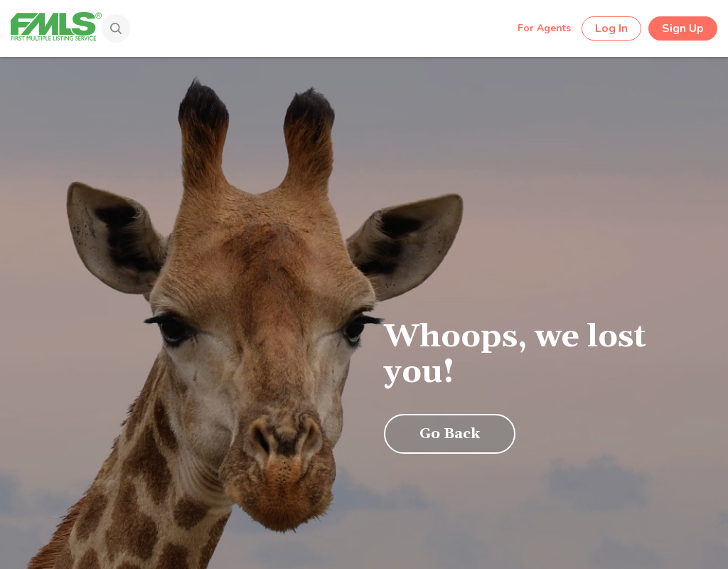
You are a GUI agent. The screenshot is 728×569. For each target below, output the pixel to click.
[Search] (99, 30)
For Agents (544, 28)
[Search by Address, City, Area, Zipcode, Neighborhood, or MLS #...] (307, 28)
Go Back (450, 434)
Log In (611, 28)
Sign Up (683, 28)
